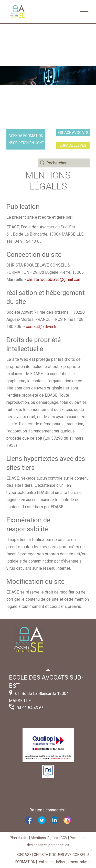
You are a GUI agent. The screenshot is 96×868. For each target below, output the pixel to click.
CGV (64, 838)
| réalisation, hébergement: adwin (62, 862)
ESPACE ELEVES (73, 145)
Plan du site (19, 838)
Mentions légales (44, 838)
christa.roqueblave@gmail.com (54, 279)
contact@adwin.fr (41, 327)
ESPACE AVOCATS (73, 133)
